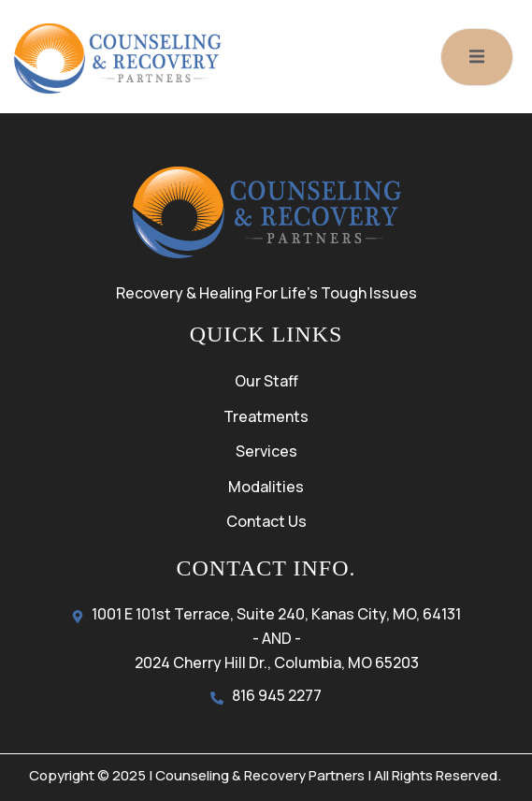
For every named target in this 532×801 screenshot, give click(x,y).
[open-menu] (477, 57)
